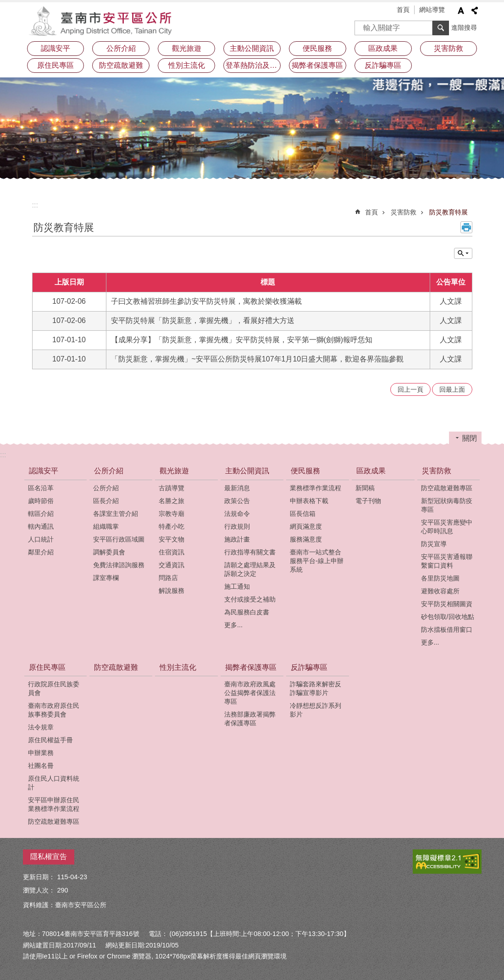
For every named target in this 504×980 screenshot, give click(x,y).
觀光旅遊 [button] (187, 48)
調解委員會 (109, 552)
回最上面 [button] (452, 389)
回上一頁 (410, 389)
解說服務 (172, 591)
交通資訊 (172, 565)
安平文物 (172, 539)
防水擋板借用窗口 (447, 630)
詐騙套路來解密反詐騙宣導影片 (316, 688)
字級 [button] (461, 11)
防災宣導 (434, 544)
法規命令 (237, 514)
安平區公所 (103, 21)
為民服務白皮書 (247, 612)
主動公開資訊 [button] (252, 48)
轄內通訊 (41, 526)
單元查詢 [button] (463, 253)
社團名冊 (41, 766)
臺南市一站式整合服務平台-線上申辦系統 (317, 561)
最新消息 (237, 488)
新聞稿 (365, 488)
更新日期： (39, 877)
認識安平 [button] (55, 48)
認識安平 (44, 471)
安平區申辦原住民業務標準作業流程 (54, 804)
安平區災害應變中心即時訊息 (447, 527)
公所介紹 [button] (121, 48)
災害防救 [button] (449, 48)
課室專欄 (106, 578)
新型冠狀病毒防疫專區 (447, 505)
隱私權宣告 (49, 857)
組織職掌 (106, 526)
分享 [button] (475, 11)
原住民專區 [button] (55, 65)
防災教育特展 (449, 212)
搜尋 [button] (441, 28)
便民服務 (305, 471)
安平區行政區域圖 (119, 539)
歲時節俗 (41, 501)
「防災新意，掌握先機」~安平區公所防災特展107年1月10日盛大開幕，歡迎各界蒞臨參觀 (258, 359)
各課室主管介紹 (116, 514)
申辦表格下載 (309, 501)
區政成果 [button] (383, 48)
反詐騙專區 (309, 667)
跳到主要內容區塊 (5, 5)
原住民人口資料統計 (54, 783)
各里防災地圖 (440, 578)
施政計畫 (237, 539)
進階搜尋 (464, 27)
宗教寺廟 (172, 514)
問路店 (168, 578)
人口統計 (41, 539)
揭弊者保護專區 (251, 667)
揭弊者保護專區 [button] (317, 65)
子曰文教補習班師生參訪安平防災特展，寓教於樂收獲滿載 (206, 301)
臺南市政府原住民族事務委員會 (54, 710)
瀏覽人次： (39, 890)
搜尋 (362, 25)
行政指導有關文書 (250, 552)
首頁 (403, 10)
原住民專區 (47, 667)
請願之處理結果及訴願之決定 (250, 569)
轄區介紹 (41, 514)
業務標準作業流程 (316, 488)
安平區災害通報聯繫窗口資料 (447, 561)
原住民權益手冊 (50, 740)
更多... (233, 625)
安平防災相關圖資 (447, 604)
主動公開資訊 (247, 471)
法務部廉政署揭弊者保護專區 (250, 719)
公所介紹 (109, 471)
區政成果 (371, 471)
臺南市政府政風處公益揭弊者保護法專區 (250, 693)
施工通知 (237, 586)
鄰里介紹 (41, 552)
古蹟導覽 (172, 488)
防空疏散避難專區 (447, 488)
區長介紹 (106, 501)
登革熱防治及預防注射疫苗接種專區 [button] (253, 65)
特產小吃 (172, 526)
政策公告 (237, 501)
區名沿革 (41, 488)
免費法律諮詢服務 (119, 565)
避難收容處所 (440, 591)
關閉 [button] (470, 438)
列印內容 (466, 227)
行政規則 (237, 526)
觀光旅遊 (174, 471)
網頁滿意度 (306, 526)
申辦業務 (41, 753)
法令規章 (41, 727)
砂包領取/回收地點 (448, 617)
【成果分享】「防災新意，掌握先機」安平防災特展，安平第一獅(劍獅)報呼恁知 (242, 340)
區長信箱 (303, 514)
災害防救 (404, 212)
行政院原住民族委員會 (54, 688)
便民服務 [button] (317, 48)
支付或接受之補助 (250, 599)
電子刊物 (368, 501)
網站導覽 (432, 10)
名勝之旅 (172, 501)
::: (35, 205)
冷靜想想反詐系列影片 (316, 710)
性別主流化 (187, 65)
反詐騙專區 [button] (383, 65)
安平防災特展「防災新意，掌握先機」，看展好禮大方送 (203, 320)
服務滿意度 (306, 539)
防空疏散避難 (121, 65)
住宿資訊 (172, 552)
